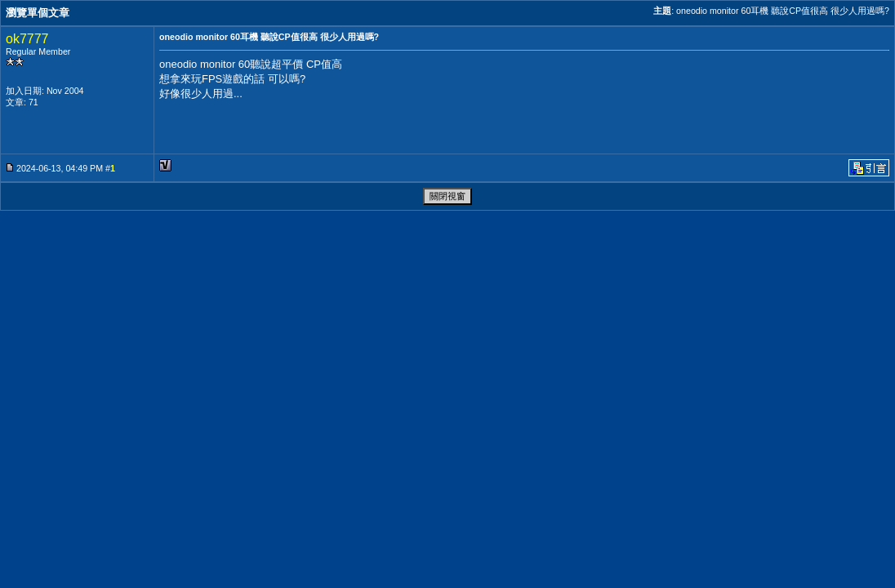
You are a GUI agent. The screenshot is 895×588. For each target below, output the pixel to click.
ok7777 (27, 39)
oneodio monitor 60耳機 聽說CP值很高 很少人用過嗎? (783, 11)
